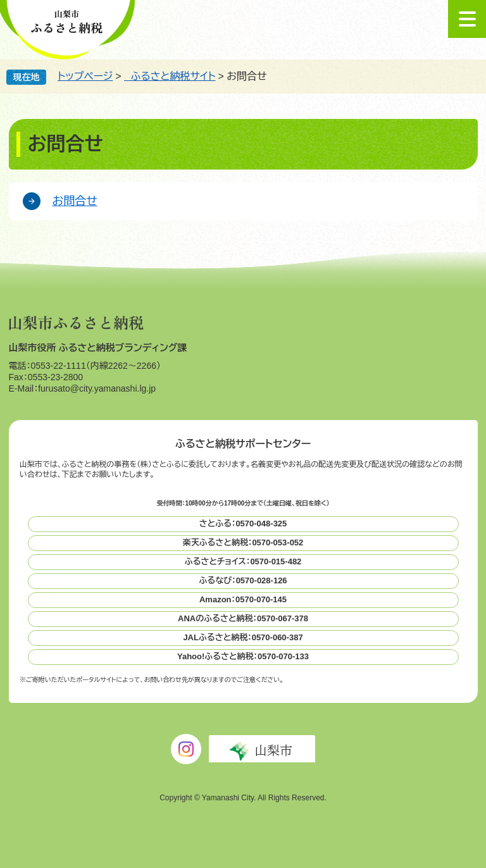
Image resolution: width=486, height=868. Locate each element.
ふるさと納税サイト (170, 76)
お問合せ (75, 201)
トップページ (85, 76)
